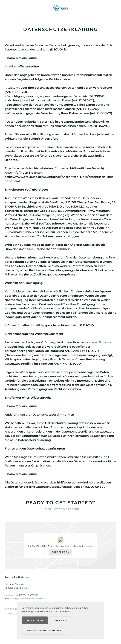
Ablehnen (61, 620)
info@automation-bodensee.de (30, 599)
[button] (6, 8)
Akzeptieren (61, 552)
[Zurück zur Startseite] (60, 8)
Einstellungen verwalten (44, 631)
